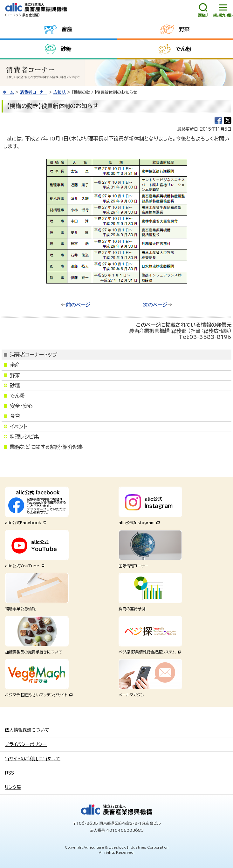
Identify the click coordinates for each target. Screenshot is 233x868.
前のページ (78, 305)
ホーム (8, 92)
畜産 (67, 29)
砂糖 (66, 49)
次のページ (155, 305)
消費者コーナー (34, 92)
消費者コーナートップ (34, 355)
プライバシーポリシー (26, 744)
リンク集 (13, 787)
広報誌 (60, 92)
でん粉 (183, 49)
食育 (15, 416)
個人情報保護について (27, 730)
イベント (19, 427)
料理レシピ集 (24, 437)
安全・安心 (21, 406)
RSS (9, 773)
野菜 (184, 29)
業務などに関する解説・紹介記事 (46, 447)
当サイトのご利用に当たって (33, 759)
